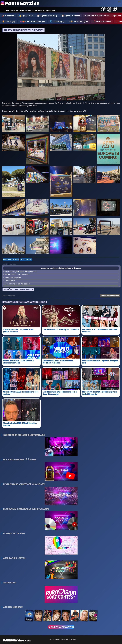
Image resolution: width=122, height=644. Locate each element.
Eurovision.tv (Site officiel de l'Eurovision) (21, 272)
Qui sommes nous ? (56, 639)
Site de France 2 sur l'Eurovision (17, 275)
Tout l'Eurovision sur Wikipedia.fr (17, 284)
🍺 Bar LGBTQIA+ (79, 21)
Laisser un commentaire (110, 296)
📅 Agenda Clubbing (47, 16)
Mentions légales (70, 639)
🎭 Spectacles (26, 16)
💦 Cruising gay (57, 21)
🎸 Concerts (8, 16)
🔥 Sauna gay (9, 21)
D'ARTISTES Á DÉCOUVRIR (61, 627)
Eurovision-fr (10, 281)
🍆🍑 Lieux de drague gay (32, 21)
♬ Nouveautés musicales (97, 16)
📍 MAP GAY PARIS (102, 21)
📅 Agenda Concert (71, 16)
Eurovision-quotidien (13, 278)
